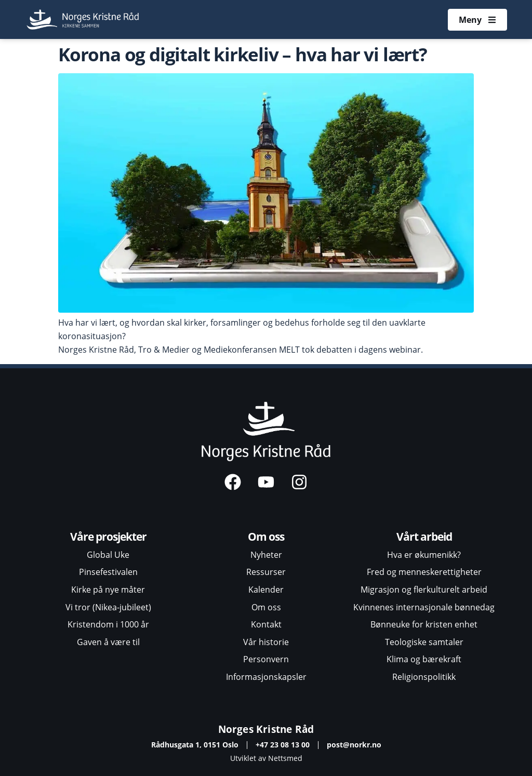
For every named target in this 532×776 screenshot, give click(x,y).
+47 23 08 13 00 (283, 745)
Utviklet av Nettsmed (266, 758)
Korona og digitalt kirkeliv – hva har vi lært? (243, 54)
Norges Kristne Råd (266, 729)
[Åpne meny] (477, 20)
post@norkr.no (354, 745)
